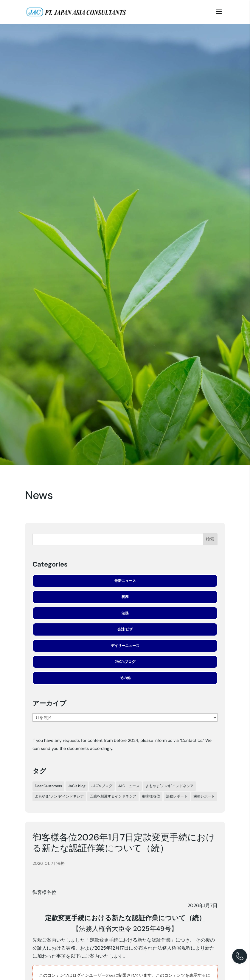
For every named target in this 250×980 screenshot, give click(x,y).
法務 (125, 613)
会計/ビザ (125, 629)
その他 (125, 678)
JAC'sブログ (125, 662)
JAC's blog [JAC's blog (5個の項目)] (77, 786)
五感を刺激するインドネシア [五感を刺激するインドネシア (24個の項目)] (113, 796)
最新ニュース (125, 581)
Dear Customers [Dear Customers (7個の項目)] (48, 786)
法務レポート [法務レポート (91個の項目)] (177, 796)
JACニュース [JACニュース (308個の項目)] (129, 786)
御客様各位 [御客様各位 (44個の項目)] (151, 796)
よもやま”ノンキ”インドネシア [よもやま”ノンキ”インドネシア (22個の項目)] (59, 796)
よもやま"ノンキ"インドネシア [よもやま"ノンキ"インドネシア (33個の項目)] (170, 786)
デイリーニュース (125, 646)
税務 (125, 597)
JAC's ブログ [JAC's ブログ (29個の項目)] (102, 786)
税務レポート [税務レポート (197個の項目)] (204, 796)
